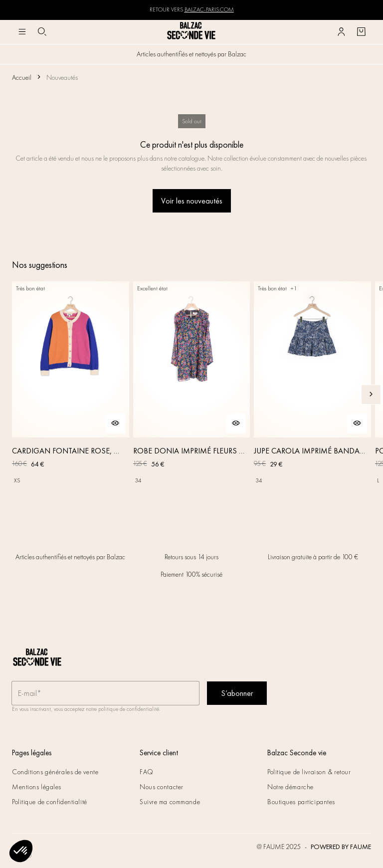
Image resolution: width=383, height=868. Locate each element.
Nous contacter (162, 787)
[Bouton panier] (361, 32)
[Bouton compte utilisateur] (341, 32)
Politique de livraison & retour (309, 772)
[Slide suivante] (371, 395)
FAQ (147, 772)
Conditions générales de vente (55, 772)
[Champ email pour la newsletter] (105, 693)
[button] (21, 851)
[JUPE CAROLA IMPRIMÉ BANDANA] (312, 395)
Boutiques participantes (301, 802)
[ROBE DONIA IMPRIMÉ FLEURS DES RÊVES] (192, 395)
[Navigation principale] (22, 32)
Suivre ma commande (170, 802)
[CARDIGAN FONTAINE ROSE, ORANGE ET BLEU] (71, 395)
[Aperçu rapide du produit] (115, 424)
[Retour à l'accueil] (191, 32)
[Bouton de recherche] (42, 32)
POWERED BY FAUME (341, 847)
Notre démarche (290, 787)
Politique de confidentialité (50, 802)
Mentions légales (37, 787)
